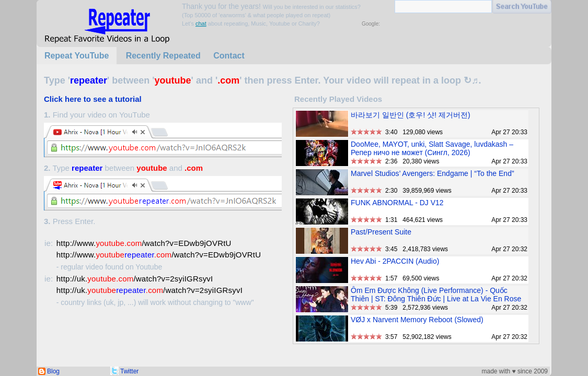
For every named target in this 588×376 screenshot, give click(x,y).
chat (201, 23)
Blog (53, 371)
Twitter (129, 371)
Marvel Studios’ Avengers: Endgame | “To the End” (433, 173)
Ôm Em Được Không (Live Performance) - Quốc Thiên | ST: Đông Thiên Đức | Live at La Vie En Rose (436, 295)
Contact (229, 56)
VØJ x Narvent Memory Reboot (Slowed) (417, 320)
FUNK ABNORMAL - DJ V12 (397, 203)
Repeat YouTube (77, 56)
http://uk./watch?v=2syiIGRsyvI (135, 279)
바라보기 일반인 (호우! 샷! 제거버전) (411, 115)
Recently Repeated (163, 56)
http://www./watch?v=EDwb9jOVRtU (144, 243)
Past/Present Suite (381, 232)
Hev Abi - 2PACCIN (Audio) (395, 261)
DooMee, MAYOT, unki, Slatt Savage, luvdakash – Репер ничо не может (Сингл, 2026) (432, 148)
